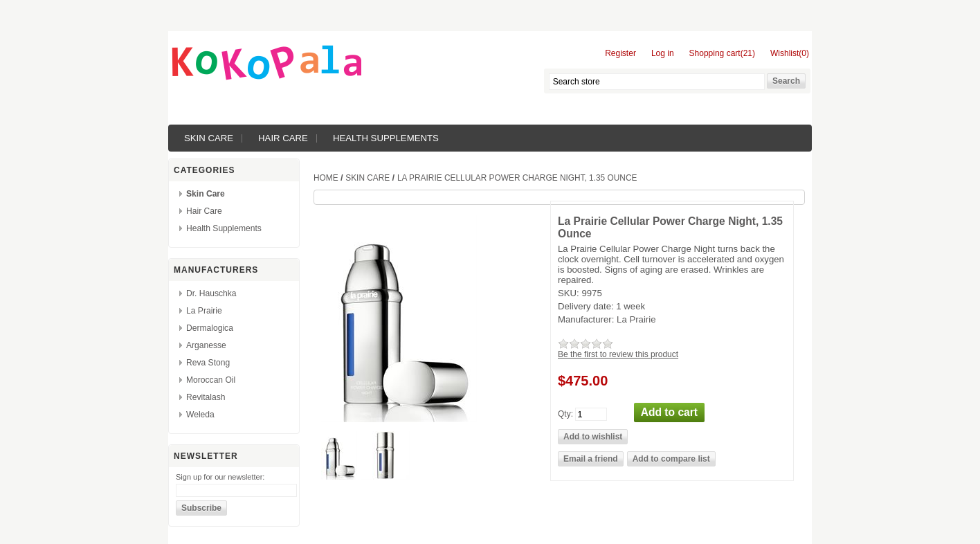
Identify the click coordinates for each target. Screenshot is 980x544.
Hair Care (283, 138)
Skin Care (209, 138)
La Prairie (204, 311)
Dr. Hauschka (211, 293)
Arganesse (206, 345)
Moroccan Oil (211, 380)
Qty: (565, 413)
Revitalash (206, 397)
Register (620, 53)
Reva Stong (208, 363)
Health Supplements (386, 138)
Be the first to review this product (618, 354)
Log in (663, 53)
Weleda (200, 415)
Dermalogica (210, 328)
